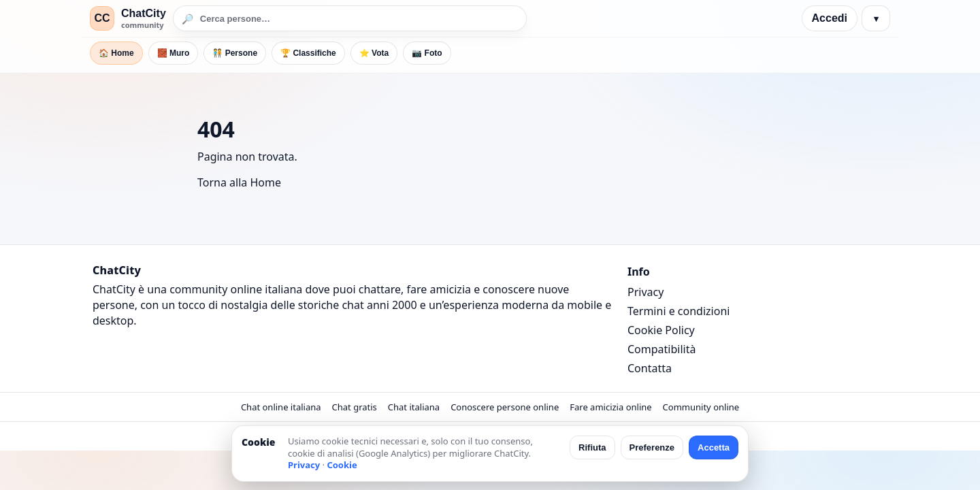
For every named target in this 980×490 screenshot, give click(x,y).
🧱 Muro (174, 53)
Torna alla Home (239, 182)
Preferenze (652, 447)
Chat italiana (414, 407)
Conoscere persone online (505, 407)
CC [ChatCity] (102, 18)
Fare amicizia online (610, 407)
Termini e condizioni (679, 311)
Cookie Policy (661, 330)
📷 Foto (427, 53)
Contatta (650, 368)
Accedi (830, 18)
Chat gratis (355, 407)
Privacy (646, 292)
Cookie (342, 465)
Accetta (714, 447)
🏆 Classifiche (308, 53)
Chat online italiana (281, 407)
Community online (701, 407)
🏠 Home (116, 53)
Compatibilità (661, 349)
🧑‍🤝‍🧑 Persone (235, 53)
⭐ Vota (374, 53)
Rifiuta (592, 447)
